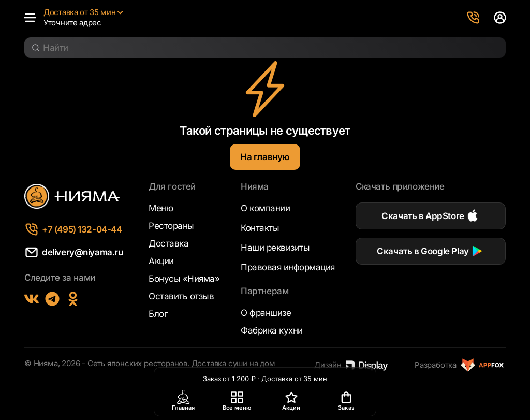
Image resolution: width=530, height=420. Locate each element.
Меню (161, 208)
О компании (265, 208)
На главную (265, 157)
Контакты (260, 228)
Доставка (168, 243)
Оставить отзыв (181, 296)
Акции (161, 261)
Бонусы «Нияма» (184, 279)
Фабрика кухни (272, 330)
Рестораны (171, 226)
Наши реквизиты (275, 248)
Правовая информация (288, 267)
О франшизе (266, 313)
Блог (158, 314)
